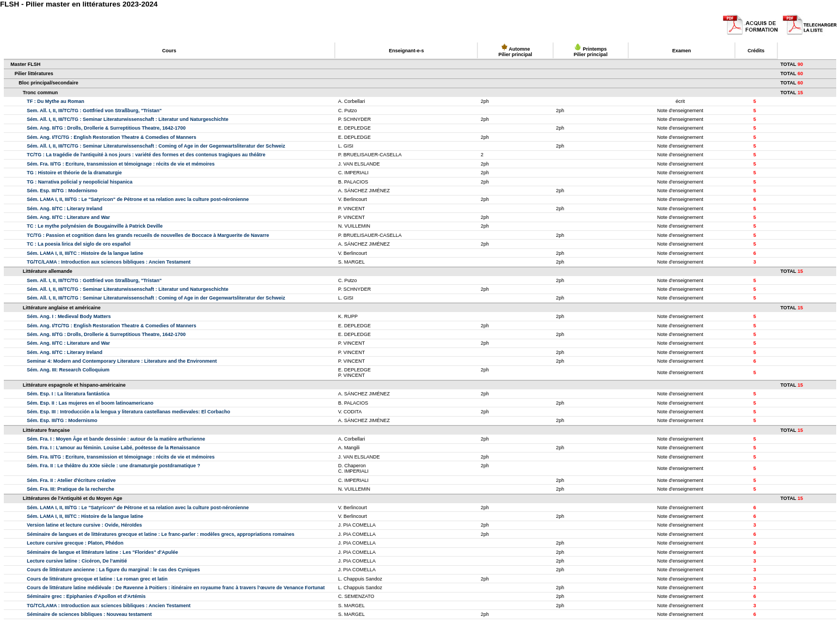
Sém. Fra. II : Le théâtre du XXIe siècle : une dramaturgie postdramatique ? (114, 466)
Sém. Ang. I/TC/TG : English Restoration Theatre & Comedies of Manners (111, 137)
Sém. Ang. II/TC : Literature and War (68, 217)
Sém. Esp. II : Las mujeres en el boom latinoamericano (90, 403)
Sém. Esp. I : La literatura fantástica (68, 394)
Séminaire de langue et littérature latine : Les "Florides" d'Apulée (102, 552)
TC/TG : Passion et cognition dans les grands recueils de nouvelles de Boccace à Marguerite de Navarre (148, 235)
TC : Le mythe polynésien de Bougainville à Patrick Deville (95, 226)
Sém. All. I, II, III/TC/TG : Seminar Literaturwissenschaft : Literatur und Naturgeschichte (127, 119)
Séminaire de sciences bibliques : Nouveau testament (89, 614)
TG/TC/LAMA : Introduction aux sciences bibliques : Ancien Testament (109, 262)
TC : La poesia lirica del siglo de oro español (79, 244)
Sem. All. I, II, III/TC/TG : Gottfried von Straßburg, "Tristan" (94, 111)
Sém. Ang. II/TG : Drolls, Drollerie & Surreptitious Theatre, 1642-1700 (106, 128)
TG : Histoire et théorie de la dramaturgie (74, 173)
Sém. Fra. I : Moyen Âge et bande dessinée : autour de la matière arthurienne (116, 439)
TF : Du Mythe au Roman (56, 101)
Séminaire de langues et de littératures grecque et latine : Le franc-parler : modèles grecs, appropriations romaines (161, 534)
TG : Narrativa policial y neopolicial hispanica (79, 182)
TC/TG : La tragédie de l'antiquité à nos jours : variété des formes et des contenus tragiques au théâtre (146, 155)
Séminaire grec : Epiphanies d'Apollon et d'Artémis (86, 596)
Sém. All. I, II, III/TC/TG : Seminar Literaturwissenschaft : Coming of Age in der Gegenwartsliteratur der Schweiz (156, 146)
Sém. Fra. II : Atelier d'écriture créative (71, 480)
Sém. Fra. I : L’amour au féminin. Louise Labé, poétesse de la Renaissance (113, 448)
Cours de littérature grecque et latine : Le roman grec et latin (97, 579)
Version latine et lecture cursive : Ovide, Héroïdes (84, 525)
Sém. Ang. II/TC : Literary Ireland (65, 209)
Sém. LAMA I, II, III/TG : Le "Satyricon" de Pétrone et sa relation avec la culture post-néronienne (138, 199)
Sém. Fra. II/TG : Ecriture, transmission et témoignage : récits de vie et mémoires (121, 164)
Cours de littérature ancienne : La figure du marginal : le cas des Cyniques (113, 570)
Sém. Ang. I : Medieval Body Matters (69, 316)
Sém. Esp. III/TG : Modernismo (62, 191)
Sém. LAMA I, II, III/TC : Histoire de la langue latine (85, 253)
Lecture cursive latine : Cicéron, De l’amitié (77, 561)
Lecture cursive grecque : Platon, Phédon (75, 543)
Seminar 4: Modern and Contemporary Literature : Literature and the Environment (122, 361)
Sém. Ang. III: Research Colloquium (68, 370)
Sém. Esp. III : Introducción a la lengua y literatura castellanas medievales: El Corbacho (128, 412)
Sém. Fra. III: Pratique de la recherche (70, 489)
